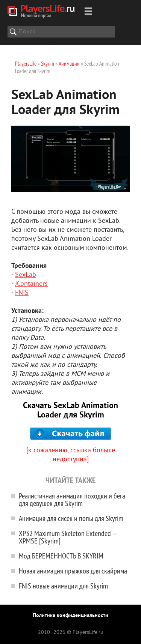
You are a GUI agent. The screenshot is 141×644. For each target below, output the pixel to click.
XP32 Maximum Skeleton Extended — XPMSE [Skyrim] (68, 537)
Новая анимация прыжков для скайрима (73, 571)
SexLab (26, 275)
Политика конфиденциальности (70, 616)
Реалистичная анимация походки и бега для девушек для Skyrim (72, 499)
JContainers (31, 284)
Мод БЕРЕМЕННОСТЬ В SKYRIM (61, 556)
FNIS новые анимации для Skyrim (63, 586)
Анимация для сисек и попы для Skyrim (71, 518)
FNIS (22, 293)
